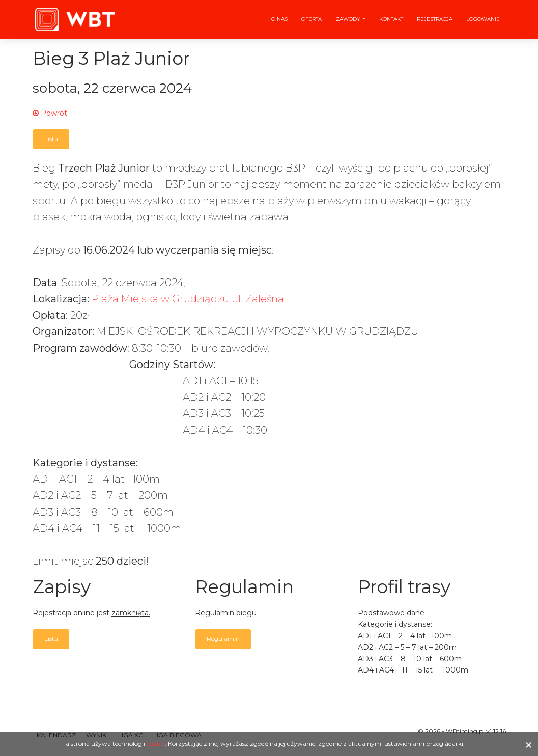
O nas (279, 19)
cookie (156, 744)
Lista (51, 139)
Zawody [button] (349, 19)
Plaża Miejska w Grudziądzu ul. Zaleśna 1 (191, 299)
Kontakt (391, 19)
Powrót (50, 113)
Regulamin (223, 639)
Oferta (312, 19)
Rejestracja (435, 19)
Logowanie (483, 19)
